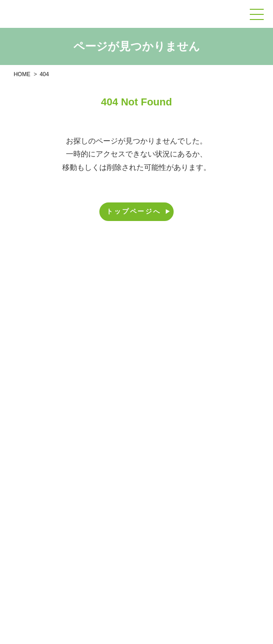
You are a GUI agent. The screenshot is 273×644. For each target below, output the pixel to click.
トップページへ (139, 211)
